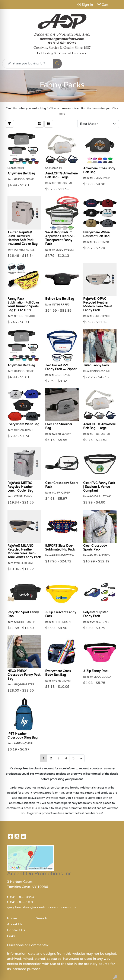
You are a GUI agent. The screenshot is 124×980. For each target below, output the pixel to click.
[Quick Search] (28, 64)
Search (42, 918)
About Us (15, 924)
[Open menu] (115, 64)
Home (12, 918)
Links (11, 936)
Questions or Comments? (28, 945)
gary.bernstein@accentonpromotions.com (41, 907)
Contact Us (16, 930)
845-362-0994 (22, 897)
